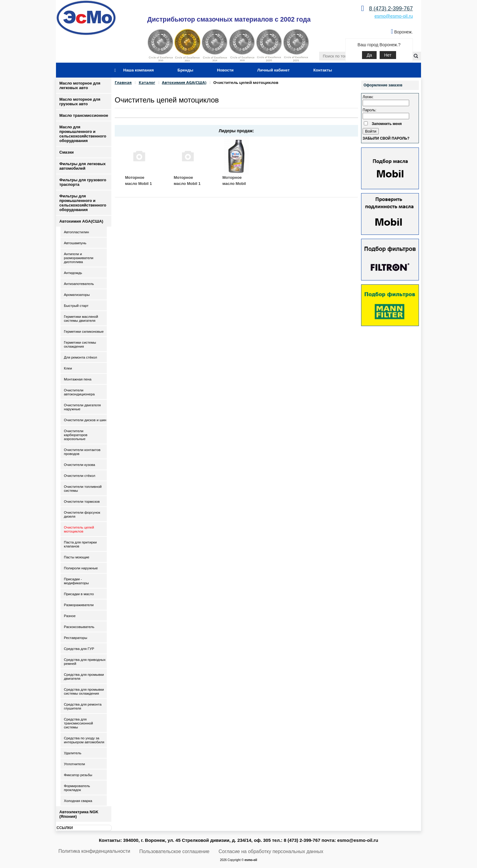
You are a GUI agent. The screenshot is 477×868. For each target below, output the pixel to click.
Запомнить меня (387, 124)
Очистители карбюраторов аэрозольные (76, 435)
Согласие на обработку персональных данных (271, 851)
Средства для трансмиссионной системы (78, 723)
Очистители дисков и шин (85, 420)
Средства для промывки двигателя (84, 676)
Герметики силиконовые (84, 331)
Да (369, 55)
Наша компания (139, 70)
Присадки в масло (79, 594)
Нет (388, 55)
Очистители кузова (79, 465)
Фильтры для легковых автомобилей (82, 166)
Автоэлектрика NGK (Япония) (79, 814)
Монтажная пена (78, 379)
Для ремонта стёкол (80, 357)
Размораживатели (79, 605)
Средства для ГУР (79, 649)
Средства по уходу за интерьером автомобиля (84, 740)
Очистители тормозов (82, 501)
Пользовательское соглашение (174, 851)
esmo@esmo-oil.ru (394, 16)
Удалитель (73, 753)
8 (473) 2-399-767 (391, 9)
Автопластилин (76, 232)
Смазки (66, 152)
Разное (70, 616)
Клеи (68, 368)
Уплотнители (74, 764)
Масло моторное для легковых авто (80, 85)
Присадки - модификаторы (76, 581)
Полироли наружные (81, 568)
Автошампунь (75, 243)
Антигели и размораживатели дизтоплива (79, 258)
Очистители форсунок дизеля (82, 514)
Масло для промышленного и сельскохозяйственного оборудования (83, 134)
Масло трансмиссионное (84, 115)
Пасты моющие (77, 557)
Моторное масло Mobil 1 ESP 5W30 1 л (187, 183)
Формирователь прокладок (77, 788)
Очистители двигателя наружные (82, 407)
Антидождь (73, 273)
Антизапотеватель (79, 284)
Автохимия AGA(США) (81, 221)
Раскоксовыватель (79, 627)
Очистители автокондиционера (79, 392)
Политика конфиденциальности (94, 851)
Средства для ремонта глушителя (83, 706)
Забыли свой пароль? (386, 138)
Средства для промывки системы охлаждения (84, 691)
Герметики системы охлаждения (80, 344)
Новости (225, 70)
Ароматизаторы (77, 295)
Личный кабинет (273, 70)
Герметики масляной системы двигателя (81, 318)
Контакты (323, 70)
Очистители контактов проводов (82, 452)
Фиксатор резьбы (78, 775)
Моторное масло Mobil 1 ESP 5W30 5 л (138, 183)
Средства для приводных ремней (85, 661)
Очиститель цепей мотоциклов (79, 529)
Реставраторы (76, 638)
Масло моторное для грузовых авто (80, 102)
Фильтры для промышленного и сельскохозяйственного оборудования (83, 203)
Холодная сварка (78, 801)
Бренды (186, 70)
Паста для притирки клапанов (80, 544)
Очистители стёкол (80, 476)
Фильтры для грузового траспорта (83, 182)
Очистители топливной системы (83, 488)
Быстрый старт (76, 306)
